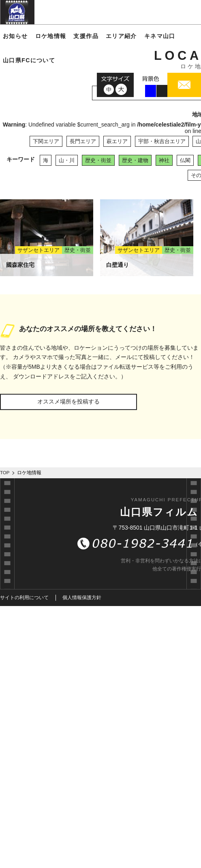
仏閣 (185, 160)
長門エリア (83, 141)
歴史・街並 (98, 160)
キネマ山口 (160, 36)
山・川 (67, 160)
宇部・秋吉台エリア (162, 141)
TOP (5, 473)
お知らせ (15, 36)
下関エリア (46, 141)
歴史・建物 (135, 160)
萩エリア (117, 141)
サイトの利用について (24, 598)
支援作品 (86, 36)
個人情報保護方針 (82, 598)
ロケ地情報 (51, 36)
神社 (164, 160)
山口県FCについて (29, 60)
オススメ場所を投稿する (68, 401)
